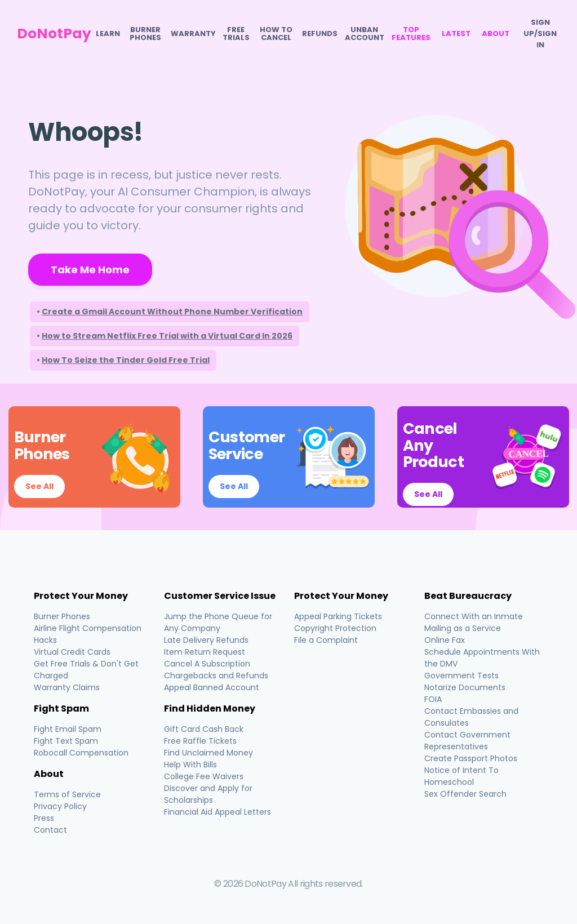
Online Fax (445, 640)
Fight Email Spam (68, 729)
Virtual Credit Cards (72, 652)
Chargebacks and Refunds (216, 676)
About (496, 34)
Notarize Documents (465, 687)
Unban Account (365, 34)
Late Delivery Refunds (206, 640)
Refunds (320, 34)
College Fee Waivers (204, 776)
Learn (108, 34)
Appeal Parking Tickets (338, 616)
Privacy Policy (60, 806)
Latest (456, 34)
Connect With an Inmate (474, 616)
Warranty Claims (67, 687)
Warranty (193, 34)
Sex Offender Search (465, 794)
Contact (50, 830)
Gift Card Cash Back (204, 729)
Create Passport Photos (471, 758)
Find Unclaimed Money (208, 753)
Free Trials (236, 34)
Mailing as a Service (463, 628)
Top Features (411, 34)
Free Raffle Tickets (200, 741)
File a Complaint (326, 640)
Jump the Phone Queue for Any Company (218, 622)
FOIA (433, 699)
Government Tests (461, 676)
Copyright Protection (335, 628)
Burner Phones (145, 34)
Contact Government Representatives (467, 741)
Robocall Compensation (81, 753)
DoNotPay (54, 34)
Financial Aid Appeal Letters (218, 812)
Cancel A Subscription (207, 664)
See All (39, 486)
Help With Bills (190, 765)
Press (44, 818)
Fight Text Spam (66, 741)
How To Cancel (276, 34)
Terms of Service (67, 794)
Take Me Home (90, 270)
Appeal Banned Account (212, 687)
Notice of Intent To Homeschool (461, 776)
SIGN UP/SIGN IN (540, 34)
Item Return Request (205, 652)
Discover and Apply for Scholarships (208, 794)
